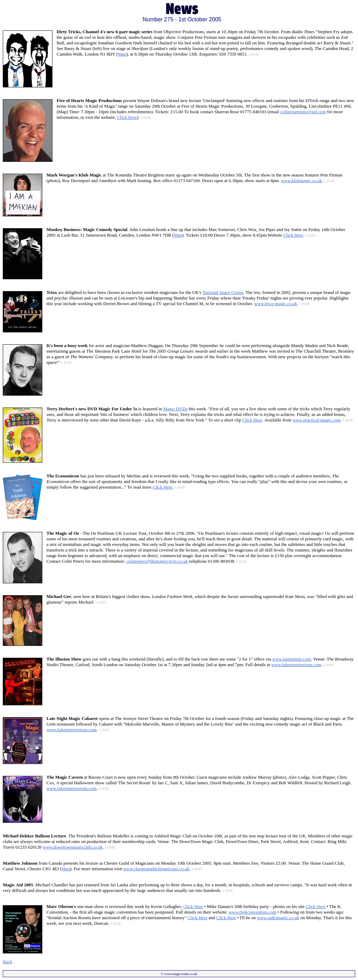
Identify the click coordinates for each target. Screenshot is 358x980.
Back (8, 962)
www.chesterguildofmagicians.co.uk (156, 869)
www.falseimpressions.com (296, 665)
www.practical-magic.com (317, 420)
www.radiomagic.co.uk (278, 918)
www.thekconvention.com (252, 912)
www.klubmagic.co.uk (302, 181)
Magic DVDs (176, 409)
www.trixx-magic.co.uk (276, 304)
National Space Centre (223, 292)
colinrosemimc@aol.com (303, 112)
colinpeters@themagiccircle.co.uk (157, 561)
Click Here (127, 117)
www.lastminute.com (292, 659)
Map (122, 54)
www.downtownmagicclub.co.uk (73, 847)
